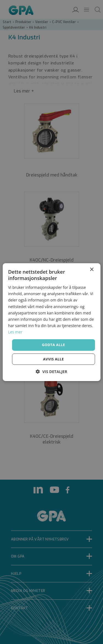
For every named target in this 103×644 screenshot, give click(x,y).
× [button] (92, 269)
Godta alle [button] (53, 345)
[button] (51, 372)
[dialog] (51, 322)
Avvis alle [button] (54, 359)
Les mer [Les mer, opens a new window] (15, 332)
